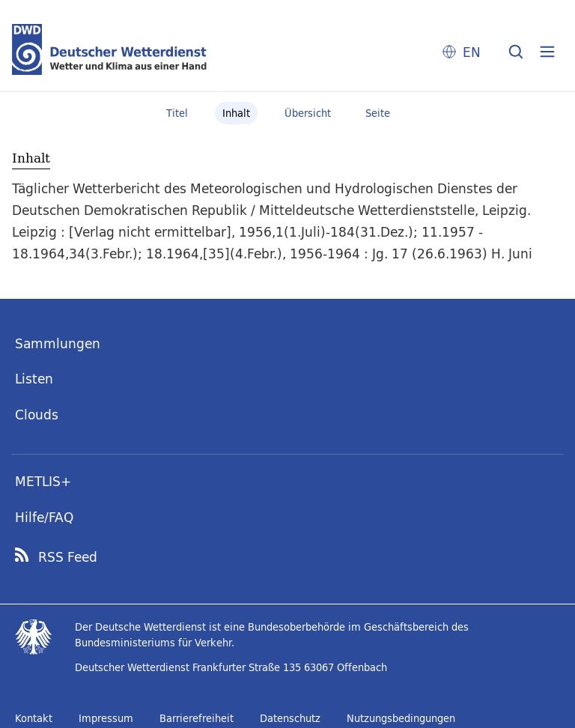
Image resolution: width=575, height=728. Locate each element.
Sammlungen (58, 343)
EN (472, 52)
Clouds (37, 415)
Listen (34, 379)
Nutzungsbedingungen (401, 718)
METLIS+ (43, 481)
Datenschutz (290, 718)
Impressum (106, 718)
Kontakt (34, 718)
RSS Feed (68, 557)
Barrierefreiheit (197, 718)
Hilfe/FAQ (44, 517)
